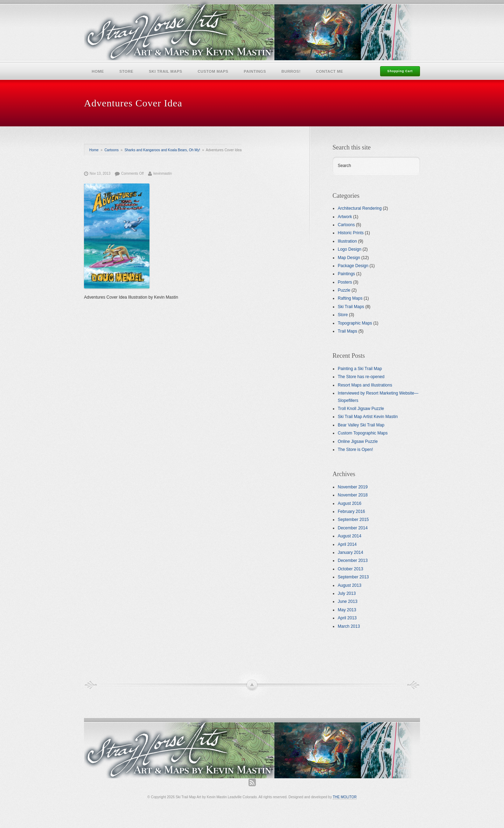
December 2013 (353, 561)
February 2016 (351, 512)
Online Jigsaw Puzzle (358, 441)
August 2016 (349, 503)
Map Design (349, 258)
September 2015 (353, 520)
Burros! (291, 71)
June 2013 (348, 601)
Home (98, 71)
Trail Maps (348, 331)
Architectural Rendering (360, 208)
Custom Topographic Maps (363, 433)
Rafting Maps (350, 298)
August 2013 (349, 585)
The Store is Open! (355, 450)
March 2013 (349, 626)
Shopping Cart (400, 71)
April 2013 (347, 618)
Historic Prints (351, 233)
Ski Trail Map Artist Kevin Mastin (368, 417)
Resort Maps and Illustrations (365, 385)
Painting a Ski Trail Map (360, 369)
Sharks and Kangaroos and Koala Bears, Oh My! (162, 150)
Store (126, 71)
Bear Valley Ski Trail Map (361, 425)
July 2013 (347, 593)
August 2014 (349, 536)
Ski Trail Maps (165, 71)
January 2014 (351, 552)
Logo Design (349, 249)
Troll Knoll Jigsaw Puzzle (361, 409)
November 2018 (353, 495)
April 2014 (347, 544)
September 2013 (353, 577)
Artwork (345, 217)
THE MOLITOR (345, 797)
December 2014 (353, 528)
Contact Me (330, 71)
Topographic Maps (355, 323)
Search (344, 166)
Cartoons (111, 150)
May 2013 (347, 610)
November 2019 (353, 487)
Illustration (347, 241)
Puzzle (344, 290)
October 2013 (351, 569)
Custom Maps (213, 71)
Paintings (255, 71)
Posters (345, 282)
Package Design (353, 266)
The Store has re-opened (361, 377)
